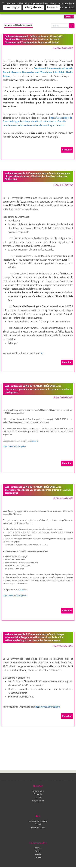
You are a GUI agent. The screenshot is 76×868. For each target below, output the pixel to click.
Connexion (69, 17)
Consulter (67, 150)
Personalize (53, 7)
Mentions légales (38, 791)
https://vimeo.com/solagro (47, 707)
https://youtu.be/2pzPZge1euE (15, 446)
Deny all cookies (33, 7)
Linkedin (38, 858)
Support (38, 824)
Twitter (38, 851)
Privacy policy (67, 8)
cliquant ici (34, 441)
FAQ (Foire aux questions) (38, 821)
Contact (38, 797)
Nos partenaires (38, 801)
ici (42, 353)
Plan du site (38, 794)
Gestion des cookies (38, 827)
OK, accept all (12, 7)
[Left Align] (72, 26)
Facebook (38, 848)
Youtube (38, 854)
